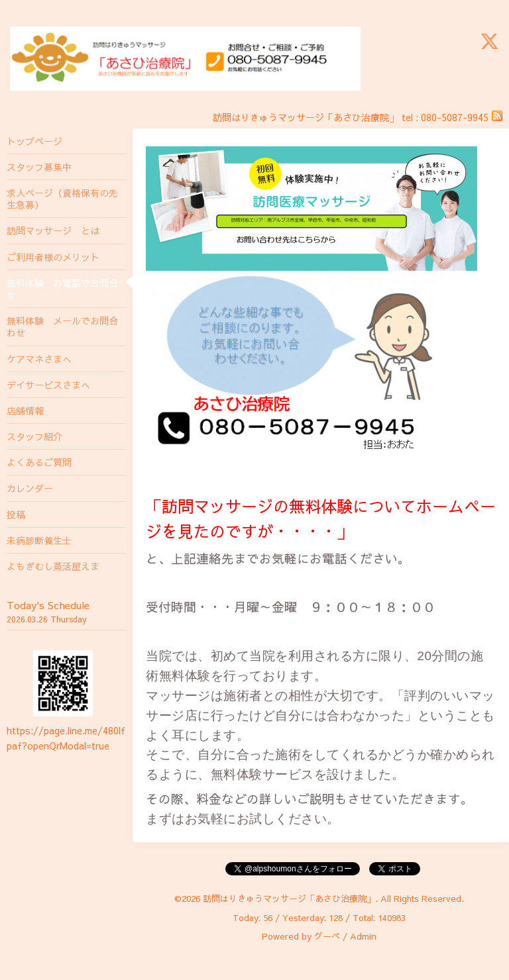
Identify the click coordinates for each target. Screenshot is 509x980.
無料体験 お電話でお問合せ (62, 289)
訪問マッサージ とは (53, 230)
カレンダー (30, 488)
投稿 (16, 514)
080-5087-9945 (455, 117)
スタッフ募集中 (39, 167)
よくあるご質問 (39, 462)
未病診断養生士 (39, 540)
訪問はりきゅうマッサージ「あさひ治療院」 (289, 899)
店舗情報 (25, 411)
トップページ (34, 141)
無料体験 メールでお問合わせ (62, 326)
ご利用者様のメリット (53, 257)
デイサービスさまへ (48, 385)
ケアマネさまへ (39, 359)
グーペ (327, 936)
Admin (363, 936)
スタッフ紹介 (34, 436)
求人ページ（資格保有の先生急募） (62, 199)
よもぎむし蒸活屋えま (53, 566)
